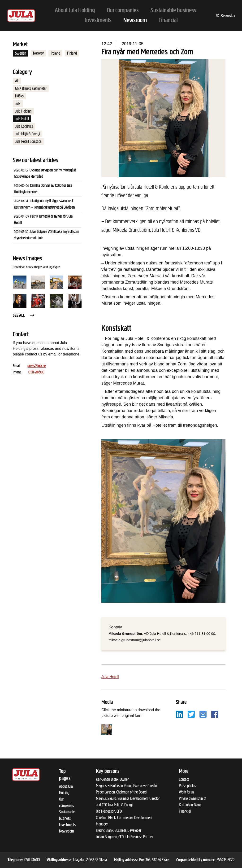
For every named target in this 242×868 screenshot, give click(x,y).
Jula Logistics (24, 126)
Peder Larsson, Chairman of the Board (121, 792)
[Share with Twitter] (191, 714)
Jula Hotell (22, 119)
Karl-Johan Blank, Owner (112, 779)
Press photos (187, 786)
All (17, 81)
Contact (184, 779)
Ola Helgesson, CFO (109, 811)
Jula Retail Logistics (28, 141)
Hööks (19, 96)
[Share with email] (203, 714)
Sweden (21, 53)
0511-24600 (36, 372)
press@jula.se (37, 366)
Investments (67, 825)
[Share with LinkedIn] (179, 714)
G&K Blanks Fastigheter (31, 88)
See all (24, 316)
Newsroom (67, 831)
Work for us (186, 792)
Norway (38, 53)
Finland (72, 53)
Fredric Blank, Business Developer (119, 830)
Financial (185, 811)
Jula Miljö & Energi (28, 134)
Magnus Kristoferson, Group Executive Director (127, 786)
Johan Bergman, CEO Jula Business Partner (124, 837)
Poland (55, 53)
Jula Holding (23, 111)
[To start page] (21, 16)
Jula (18, 104)
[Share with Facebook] (215, 714)
